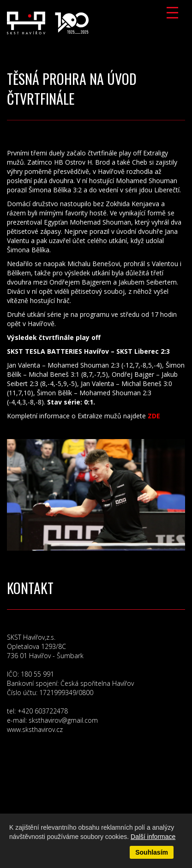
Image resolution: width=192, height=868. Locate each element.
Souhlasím (152, 852)
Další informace (153, 837)
